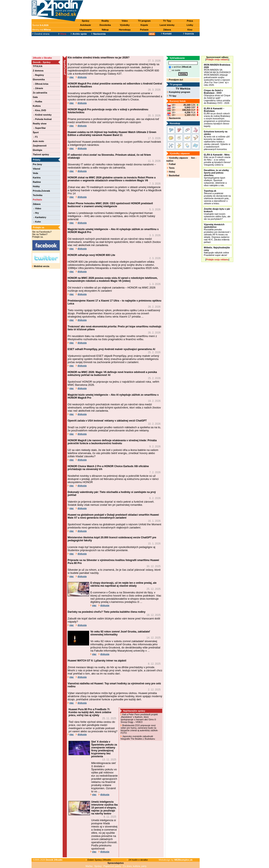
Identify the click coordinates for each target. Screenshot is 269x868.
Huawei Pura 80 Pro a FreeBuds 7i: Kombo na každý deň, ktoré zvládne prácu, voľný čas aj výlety (90, 712)
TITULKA (38, 66)
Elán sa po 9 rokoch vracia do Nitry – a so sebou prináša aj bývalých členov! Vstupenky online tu (217, 160)
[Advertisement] (142, 10)
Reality (105, 21)
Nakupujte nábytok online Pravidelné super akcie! (217, 251)
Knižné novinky (43, 115)
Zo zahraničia (40, 93)
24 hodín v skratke (137, 860)
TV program (144, 21)
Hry (36, 213)
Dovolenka (105, 25)
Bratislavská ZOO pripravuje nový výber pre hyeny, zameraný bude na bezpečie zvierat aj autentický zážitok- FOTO (139, 729)
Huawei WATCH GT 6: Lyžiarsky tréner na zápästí (97, 661)
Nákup (105, 30)
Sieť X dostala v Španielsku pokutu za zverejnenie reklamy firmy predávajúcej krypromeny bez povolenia (104, 749)
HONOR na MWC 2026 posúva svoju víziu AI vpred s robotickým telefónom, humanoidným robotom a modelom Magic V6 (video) (113, 279)
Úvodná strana (41, 34)
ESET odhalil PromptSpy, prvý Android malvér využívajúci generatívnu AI (111, 349)
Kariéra (37, 178)
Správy (86, 21)
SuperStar (40, 128)
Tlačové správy (41, 154)
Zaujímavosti (40, 146)
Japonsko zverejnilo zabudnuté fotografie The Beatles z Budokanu (138, 738)
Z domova (38, 71)
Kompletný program (179, 92)
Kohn (37, 222)
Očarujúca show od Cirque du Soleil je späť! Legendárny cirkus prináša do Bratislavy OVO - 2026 (217, 97)
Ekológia (37, 150)
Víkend (36, 169)
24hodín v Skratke (42, 58)
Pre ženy (37, 164)
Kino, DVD (40, 110)
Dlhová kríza (41, 84)
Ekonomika (39, 79)
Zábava (167, 30)
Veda (35, 173)
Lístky (190, 25)
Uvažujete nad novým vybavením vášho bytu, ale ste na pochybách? (217, 214)
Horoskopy (125, 30)
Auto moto (38, 141)
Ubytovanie (85, 30)
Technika (38, 195)
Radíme (37, 182)
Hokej (171, 172)
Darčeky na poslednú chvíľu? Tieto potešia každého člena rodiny (107, 612)
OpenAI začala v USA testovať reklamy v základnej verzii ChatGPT (107, 421)
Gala (35, 97)
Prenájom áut (175, 80)
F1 (36, 137)
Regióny (39, 75)
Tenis (171, 168)
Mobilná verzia (41, 266)
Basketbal (173, 175)
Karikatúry (40, 217)
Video (125, 21)
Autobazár (86, 25)
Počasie (144, 30)
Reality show (40, 124)
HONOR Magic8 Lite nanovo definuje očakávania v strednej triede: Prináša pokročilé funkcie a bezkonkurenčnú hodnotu (112, 442)
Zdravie (38, 88)
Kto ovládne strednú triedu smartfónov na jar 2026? (99, 58)
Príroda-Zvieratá (41, 191)
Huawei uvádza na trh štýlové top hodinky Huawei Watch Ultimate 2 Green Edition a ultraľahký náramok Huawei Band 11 (112, 134)
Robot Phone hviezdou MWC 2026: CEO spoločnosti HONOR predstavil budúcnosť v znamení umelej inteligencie (110, 205)
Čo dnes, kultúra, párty (135, 866)
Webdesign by (176, 860)
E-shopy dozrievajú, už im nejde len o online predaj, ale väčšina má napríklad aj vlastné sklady (123, 584)
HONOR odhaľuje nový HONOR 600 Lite (91, 255)
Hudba (38, 101)
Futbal (171, 164)
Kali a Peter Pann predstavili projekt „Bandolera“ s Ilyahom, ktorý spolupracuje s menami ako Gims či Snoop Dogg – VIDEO (139, 718)
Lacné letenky (167, 25)
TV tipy (172, 96)
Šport (36, 132)
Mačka (89, 866)
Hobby (36, 186)
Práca (190, 21)
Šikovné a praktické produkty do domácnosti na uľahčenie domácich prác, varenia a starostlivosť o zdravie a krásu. (217, 197)
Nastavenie (174, 118)
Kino (190, 30)
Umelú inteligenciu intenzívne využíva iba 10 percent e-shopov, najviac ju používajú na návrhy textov (104, 808)
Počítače (37, 200)
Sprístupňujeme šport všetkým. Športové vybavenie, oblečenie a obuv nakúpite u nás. (216, 178)
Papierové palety (112, 866)
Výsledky (125, 25)
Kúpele (144, 25)
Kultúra (37, 106)
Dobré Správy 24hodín (98, 860)
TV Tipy (167, 21)
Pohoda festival (43, 119)
